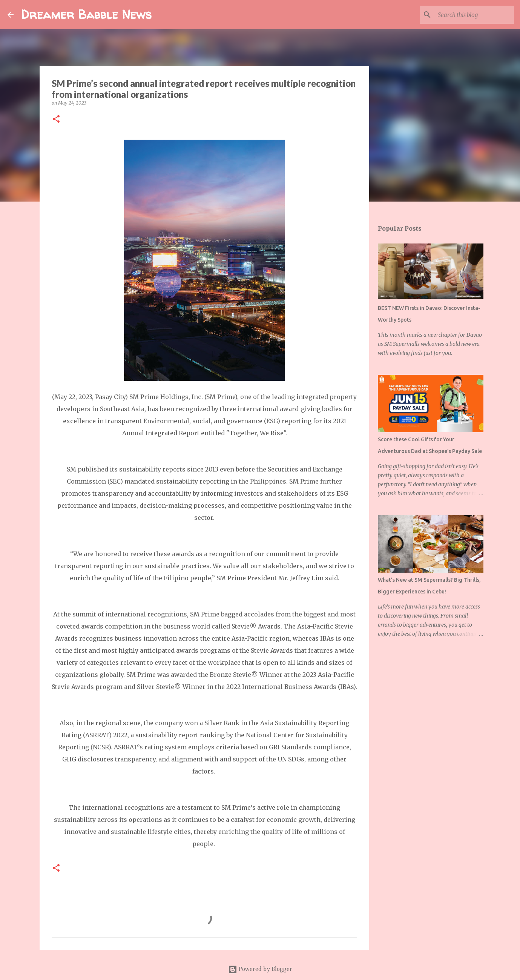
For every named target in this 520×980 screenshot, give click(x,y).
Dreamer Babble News (86, 14)
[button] (56, 119)
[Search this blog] (474, 15)
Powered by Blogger (260, 969)
